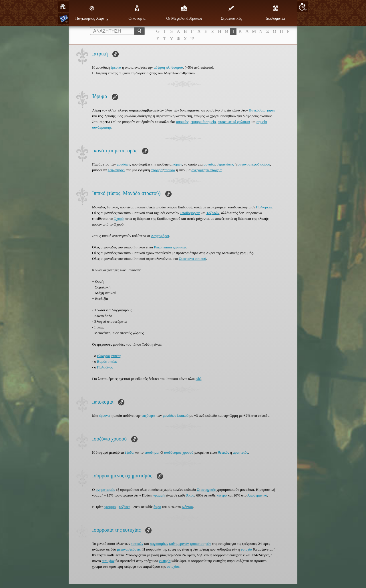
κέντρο (222, 495)
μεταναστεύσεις (129, 549)
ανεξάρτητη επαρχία (207, 170)
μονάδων (123, 164)
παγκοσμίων (159, 544)
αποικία (169, 170)
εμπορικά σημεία (203, 122)
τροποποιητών (200, 544)
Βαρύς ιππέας (107, 361)
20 (302, 7)
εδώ (198, 379)
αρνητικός (240, 452)
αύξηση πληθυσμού (168, 67)
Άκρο (190, 495)
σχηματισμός (106, 490)
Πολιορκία (264, 207)
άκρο (157, 507)
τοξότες (125, 507)
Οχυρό (119, 219)
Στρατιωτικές (231, 13)
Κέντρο (187, 507)
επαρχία (157, 170)
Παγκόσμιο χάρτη (262, 110)
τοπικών (137, 544)
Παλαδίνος (105, 367)
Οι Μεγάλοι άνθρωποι (184, 13)
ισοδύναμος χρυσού (179, 452)
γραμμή (159, 495)
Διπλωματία (275, 13)
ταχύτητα (148, 415)
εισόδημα (151, 452)
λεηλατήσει (116, 170)
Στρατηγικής (206, 490)
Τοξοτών (213, 213)
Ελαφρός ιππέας (109, 356)
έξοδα (129, 452)
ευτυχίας (108, 561)
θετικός (224, 452)
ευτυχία (246, 549)
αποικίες (182, 122)
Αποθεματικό (257, 495)
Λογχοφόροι (160, 236)
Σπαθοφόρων (190, 213)
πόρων (177, 164)
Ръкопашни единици (170, 247)
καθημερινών (179, 544)
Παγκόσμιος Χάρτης (92, 13)
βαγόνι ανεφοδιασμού (254, 164)
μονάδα (209, 164)
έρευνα (116, 67)
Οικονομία (137, 13)
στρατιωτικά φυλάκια (234, 122)
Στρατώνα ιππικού (193, 259)
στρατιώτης (225, 164)
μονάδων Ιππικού (176, 415)
